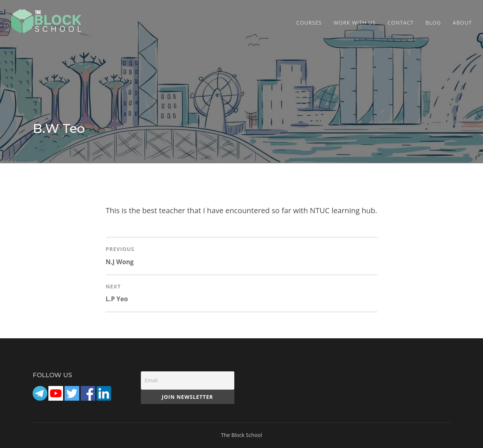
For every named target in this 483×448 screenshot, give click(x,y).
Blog (433, 23)
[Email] (188, 380)
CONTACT (401, 23)
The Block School (241, 435)
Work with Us (354, 23)
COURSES (309, 23)
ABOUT (462, 23)
